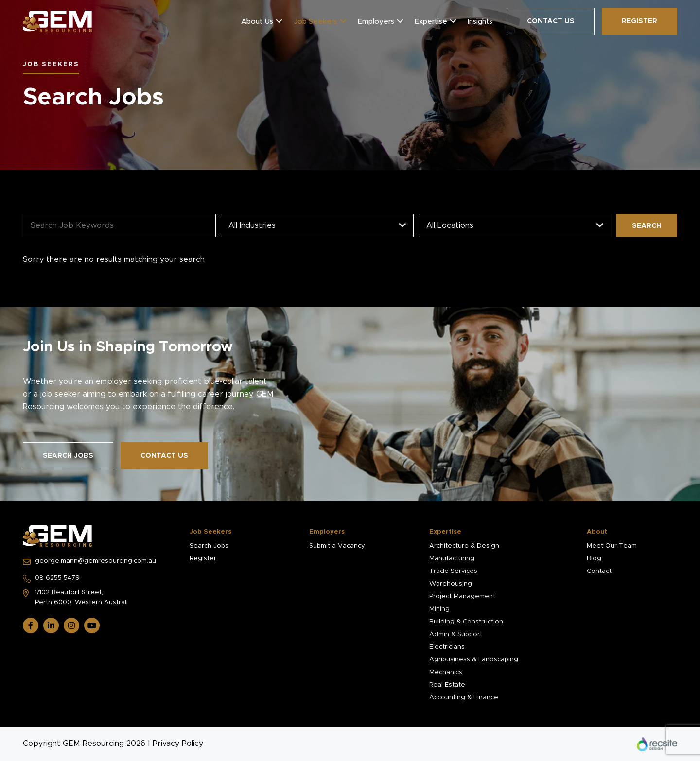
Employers (376, 22)
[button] (279, 21)
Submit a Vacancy (337, 546)
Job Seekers (315, 22)
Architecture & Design (464, 546)
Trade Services (453, 571)
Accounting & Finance (464, 698)
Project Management (462, 597)
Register (639, 21)
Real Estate (447, 685)
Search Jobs (68, 456)
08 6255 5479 (51, 579)
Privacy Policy (178, 744)
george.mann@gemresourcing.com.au (89, 562)
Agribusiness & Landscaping (474, 660)
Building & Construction (466, 622)
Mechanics (446, 672)
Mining (439, 609)
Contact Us (551, 21)
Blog (594, 559)
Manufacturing (452, 559)
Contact (599, 571)
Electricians (447, 647)
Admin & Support (456, 634)
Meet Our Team (612, 546)
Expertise (431, 22)
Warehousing (451, 584)
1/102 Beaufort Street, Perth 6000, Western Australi (75, 597)
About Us (257, 22)
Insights (480, 22)
